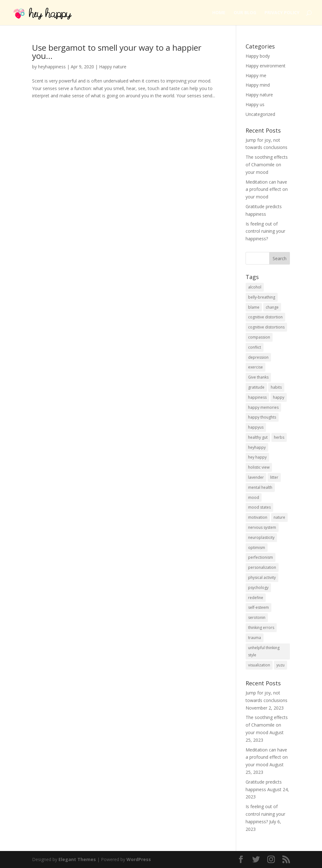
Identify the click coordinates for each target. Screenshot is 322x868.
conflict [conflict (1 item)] (255, 347)
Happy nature (113, 67)
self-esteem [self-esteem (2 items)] (258, 607)
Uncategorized (260, 114)
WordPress (139, 859)
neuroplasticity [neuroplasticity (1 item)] (261, 537)
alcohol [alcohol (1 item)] (255, 287)
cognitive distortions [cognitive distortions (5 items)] (266, 327)
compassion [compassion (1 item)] (259, 337)
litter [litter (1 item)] (274, 477)
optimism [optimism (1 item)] (257, 548)
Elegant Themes (77, 859)
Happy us (255, 104)
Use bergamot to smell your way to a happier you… (117, 52)
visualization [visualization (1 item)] (259, 665)
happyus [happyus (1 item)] (256, 427)
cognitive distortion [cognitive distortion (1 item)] (265, 317)
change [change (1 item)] (272, 307)
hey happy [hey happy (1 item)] (257, 457)
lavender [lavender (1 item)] (256, 477)
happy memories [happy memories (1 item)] (263, 407)
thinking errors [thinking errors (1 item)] (261, 628)
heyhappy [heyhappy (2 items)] (257, 447)
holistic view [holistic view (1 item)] (259, 467)
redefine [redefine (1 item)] (256, 598)
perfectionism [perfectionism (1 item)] (261, 557)
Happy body (258, 56)
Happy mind (258, 85)
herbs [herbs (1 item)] (279, 437)
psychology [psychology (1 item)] (258, 588)
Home (219, 13)
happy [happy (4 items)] (279, 397)
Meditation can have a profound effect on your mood (267, 189)
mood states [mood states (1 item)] (259, 507)
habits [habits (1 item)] (276, 387)
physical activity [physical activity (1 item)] (262, 577)
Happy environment (266, 66)
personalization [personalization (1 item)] (262, 567)
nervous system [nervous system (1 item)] (262, 527)
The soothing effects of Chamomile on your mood (267, 165)
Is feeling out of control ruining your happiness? (265, 231)
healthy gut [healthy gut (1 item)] (258, 437)
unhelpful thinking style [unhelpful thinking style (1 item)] (264, 651)
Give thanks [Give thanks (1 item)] (258, 377)
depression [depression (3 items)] (258, 357)
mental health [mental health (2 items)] (260, 487)
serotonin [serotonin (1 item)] (257, 617)
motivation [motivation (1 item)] (258, 517)
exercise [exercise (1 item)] (255, 367)
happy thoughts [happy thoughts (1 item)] (262, 417)
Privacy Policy (282, 13)
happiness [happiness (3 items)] (257, 397)
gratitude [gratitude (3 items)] (256, 387)
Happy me (256, 75)
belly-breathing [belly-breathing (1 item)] (262, 297)
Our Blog (245, 13)
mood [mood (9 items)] (254, 497)
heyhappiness (52, 67)
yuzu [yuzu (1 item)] (280, 665)
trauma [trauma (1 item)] (255, 638)
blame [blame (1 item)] (254, 307)
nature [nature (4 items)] (279, 517)
